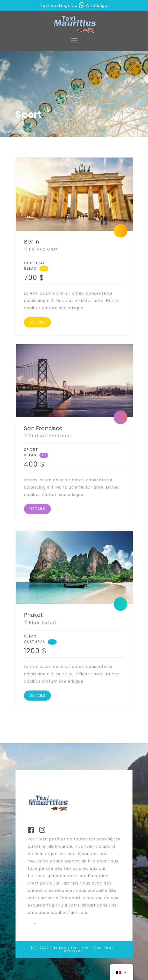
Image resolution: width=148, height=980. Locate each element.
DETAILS (37, 322)
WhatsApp (93, 5)
